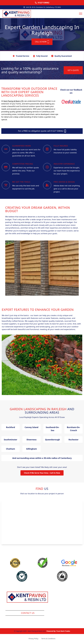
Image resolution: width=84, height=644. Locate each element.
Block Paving (68, 603)
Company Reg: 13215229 (28, 608)
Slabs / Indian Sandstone (68, 599)
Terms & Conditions (48, 639)
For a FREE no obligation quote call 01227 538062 (42, 132)
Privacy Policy (33, 639)
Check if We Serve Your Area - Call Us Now (42, 474)
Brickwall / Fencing (68, 607)
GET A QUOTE (73, 71)
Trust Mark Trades (63, 632)
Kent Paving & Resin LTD (13, 102)
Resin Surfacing (68, 595)
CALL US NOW (42, 42)
